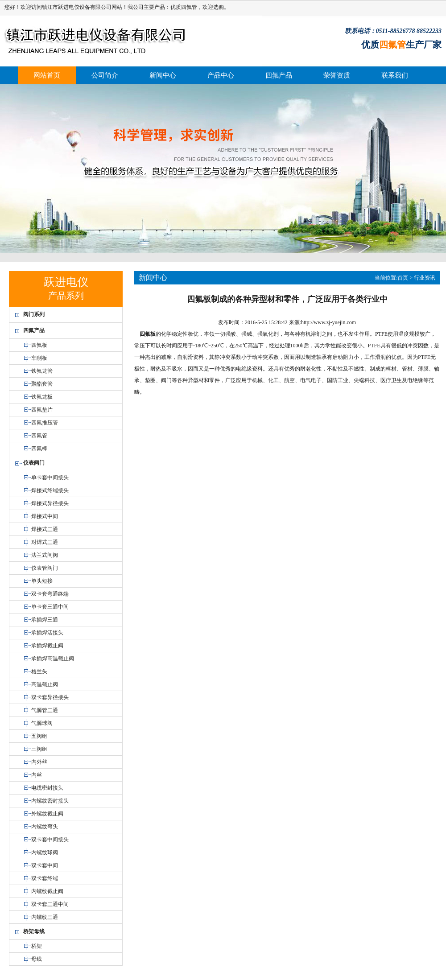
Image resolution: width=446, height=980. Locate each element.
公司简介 (105, 75)
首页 (403, 278)
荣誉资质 (337, 75)
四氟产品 (279, 75)
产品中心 (221, 75)
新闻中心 (163, 75)
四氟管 (189, 7)
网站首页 (47, 75)
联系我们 (395, 75)
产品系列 (66, 296)
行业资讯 (425, 278)
